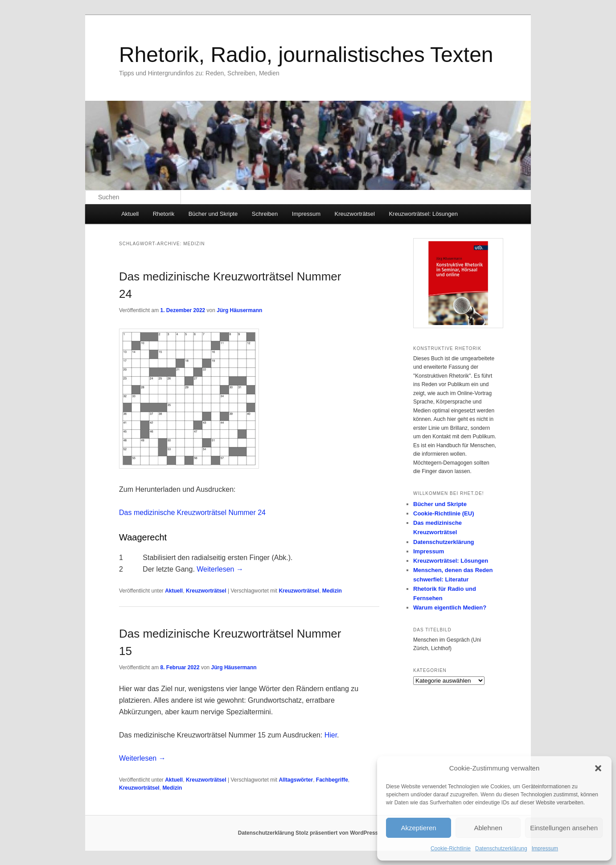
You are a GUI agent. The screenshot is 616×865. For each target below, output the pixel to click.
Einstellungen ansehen (564, 828)
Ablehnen (488, 828)
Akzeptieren (418, 828)
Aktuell (130, 214)
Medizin (332, 591)
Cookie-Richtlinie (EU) (444, 513)
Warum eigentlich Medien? (450, 608)
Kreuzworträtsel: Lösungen (423, 214)
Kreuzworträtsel (355, 214)
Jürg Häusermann (239, 310)
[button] (598, 768)
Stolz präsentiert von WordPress (337, 833)
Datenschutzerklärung (501, 849)
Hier (331, 735)
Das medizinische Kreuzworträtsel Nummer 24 (192, 513)
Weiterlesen (220, 569)
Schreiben (265, 214)
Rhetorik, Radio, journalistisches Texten (306, 55)
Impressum (545, 849)
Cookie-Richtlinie (451, 849)
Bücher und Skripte (213, 214)
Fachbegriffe (332, 780)
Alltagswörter (296, 780)
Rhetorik (164, 214)
